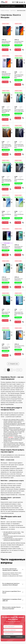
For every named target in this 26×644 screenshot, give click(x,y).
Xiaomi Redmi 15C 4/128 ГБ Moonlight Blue (19, 314)
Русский (20, 2)
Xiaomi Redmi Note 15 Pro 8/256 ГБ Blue (19, 111)
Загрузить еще (13, 364)
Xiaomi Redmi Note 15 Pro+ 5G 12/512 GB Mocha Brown (7, 146)
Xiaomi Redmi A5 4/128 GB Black (18, 247)
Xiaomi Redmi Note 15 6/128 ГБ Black (6, 42)
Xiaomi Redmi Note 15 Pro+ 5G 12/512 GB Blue (7, 181)
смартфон (11, 437)
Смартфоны (13, 11)
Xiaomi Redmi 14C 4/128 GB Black (6, 247)
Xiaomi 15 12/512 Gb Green (19, 215)
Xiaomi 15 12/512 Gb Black (19, 180)
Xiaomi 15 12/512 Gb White (6, 215)
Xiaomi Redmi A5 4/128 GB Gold (18, 280)
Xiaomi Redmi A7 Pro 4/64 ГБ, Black (19, 347)
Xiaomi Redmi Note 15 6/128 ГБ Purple (6, 74)
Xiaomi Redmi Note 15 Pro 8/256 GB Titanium (6, 111)
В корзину (5, 50)
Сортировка (7, 637)
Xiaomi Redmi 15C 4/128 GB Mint (6, 348)
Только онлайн (5, 255)
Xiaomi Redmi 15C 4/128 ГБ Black (6, 313)
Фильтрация (19, 637)
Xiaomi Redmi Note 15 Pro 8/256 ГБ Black (19, 76)
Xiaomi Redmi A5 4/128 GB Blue (6, 280)
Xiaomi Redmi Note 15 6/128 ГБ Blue (19, 42)
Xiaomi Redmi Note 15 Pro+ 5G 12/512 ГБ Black (19, 146)
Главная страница (5, 11)
